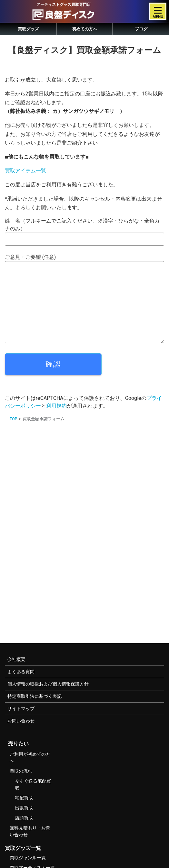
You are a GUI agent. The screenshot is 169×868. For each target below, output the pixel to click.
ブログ (141, 29)
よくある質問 (21, 672)
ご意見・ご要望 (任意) (84, 299)
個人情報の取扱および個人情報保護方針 (48, 684)
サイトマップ (21, 709)
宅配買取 (24, 798)
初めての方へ (84, 29)
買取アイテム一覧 (25, 171)
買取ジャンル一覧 (28, 858)
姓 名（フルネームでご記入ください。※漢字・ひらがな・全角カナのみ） (84, 232)
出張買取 (24, 808)
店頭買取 (24, 818)
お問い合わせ (21, 721)
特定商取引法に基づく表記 (35, 696)
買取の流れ (21, 771)
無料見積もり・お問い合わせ (30, 831)
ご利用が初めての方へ (30, 758)
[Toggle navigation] (158, 11)
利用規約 (56, 406)
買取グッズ (28, 29)
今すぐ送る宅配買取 (33, 784)
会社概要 (16, 659)
